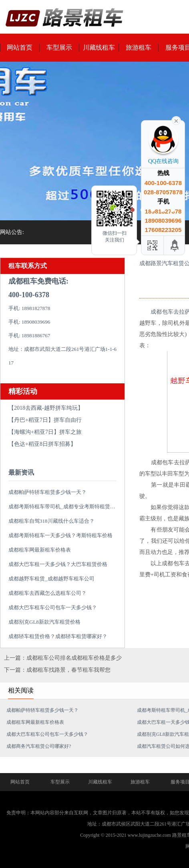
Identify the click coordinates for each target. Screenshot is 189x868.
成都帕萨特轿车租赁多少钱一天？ (47, 492)
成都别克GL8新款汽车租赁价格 (44, 622)
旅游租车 (139, 47)
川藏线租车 (99, 47)
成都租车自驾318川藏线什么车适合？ (51, 521)
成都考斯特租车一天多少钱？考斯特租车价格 (60, 535)
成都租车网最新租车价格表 (40, 550)
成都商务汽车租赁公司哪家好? (39, 746)
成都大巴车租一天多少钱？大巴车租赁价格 (58, 564)
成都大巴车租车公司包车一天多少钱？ (53, 607)
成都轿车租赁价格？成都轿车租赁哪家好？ (58, 636)
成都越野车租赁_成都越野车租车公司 (51, 579)
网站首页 (20, 782)
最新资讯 (21, 472)
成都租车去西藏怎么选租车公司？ (47, 593)
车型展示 (59, 47)
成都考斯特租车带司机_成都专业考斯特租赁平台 (64, 507)
